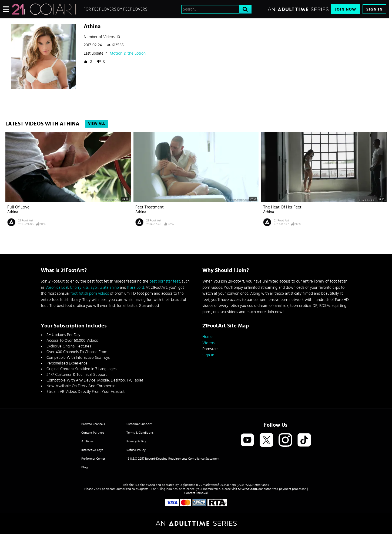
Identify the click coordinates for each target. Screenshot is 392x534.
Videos (208, 343)
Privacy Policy (136, 441)
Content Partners (93, 433)
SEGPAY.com (247, 489)
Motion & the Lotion (128, 53)
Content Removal (196, 493)
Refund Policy (136, 450)
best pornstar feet (165, 281)
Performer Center (93, 459)
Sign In (374, 9)
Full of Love (18, 207)
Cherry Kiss (79, 288)
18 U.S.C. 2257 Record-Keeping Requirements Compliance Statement (173, 459)
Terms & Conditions (140, 433)
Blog (85, 467)
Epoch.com (108, 489)
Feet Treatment (150, 207)
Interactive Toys (92, 450)
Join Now (346, 9)
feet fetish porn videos (90, 293)
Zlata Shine (110, 288)
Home (207, 337)
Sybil (94, 288)
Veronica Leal (57, 288)
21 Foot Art (26, 220)
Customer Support (139, 424)
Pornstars (210, 349)
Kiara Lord (136, 288)
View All (97, 124)
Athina (13, 212)
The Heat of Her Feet (282, 207)
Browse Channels (93, 424)
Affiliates (87, 441)
